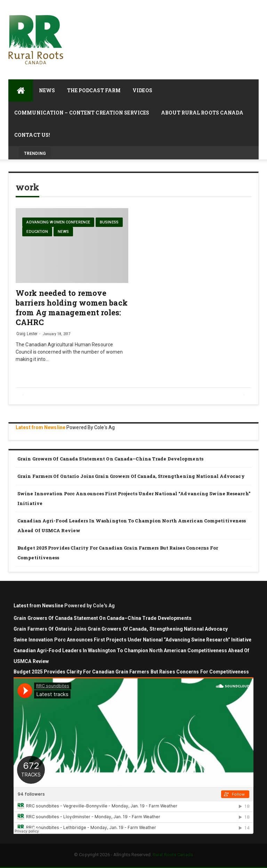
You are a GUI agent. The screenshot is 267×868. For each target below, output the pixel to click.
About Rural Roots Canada (202, 113)
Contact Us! (32, 135)
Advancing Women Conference (58, 222)
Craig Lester (27, 334)
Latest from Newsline (41, 427)
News (47, 90)
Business (109, 222)
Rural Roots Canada (173, 855)
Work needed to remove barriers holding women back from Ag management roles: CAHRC (72, 307)
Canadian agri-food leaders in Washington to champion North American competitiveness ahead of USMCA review (132, 526)
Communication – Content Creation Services (82, 113)
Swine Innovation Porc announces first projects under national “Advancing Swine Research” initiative (134, 499)
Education (37, 232)
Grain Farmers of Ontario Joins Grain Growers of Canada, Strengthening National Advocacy (132, 476)
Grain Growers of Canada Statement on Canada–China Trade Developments (110, 459)
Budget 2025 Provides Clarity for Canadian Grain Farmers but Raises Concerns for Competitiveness (118, 553)
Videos (142, 90)
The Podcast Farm (94, 90)
